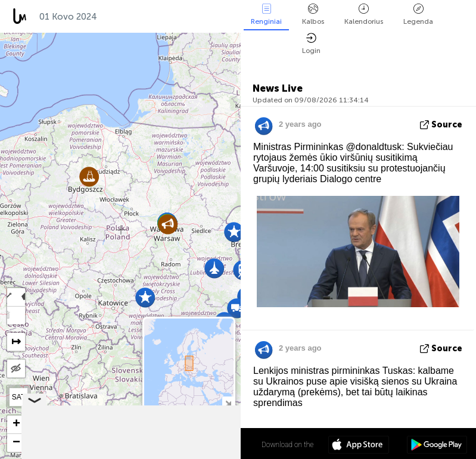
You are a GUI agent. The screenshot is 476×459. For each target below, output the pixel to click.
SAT (18, 397)
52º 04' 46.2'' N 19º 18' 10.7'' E (194, 444)
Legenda (418, 15)
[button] (168, 224)
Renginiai (266, 15)
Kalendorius (364, 15)
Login (311, 44)
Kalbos (313, 15)
